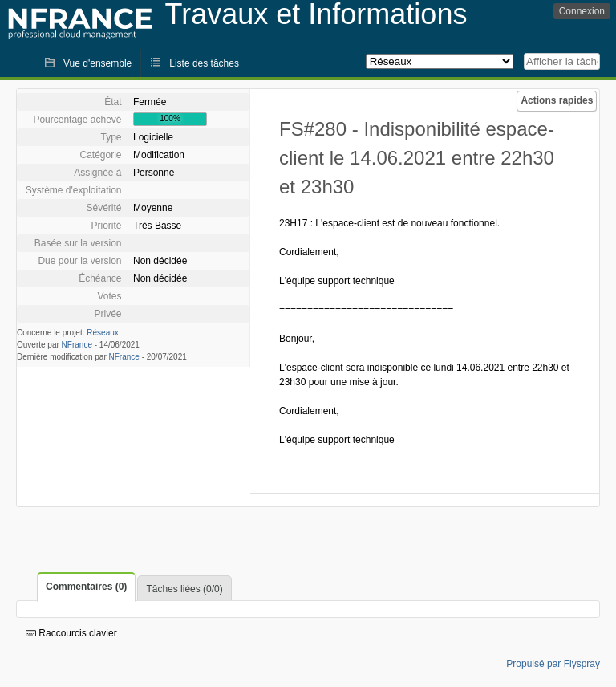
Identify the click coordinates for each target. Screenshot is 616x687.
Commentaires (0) (86, 587)
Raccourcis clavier (71, 633)
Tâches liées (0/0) (184, 589)
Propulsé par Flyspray (553, 664)
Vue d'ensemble (97, 63)
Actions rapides (557, 100)
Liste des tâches (204, 63)
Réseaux (102, 333)
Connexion (582, 11)
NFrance (77, 345)
